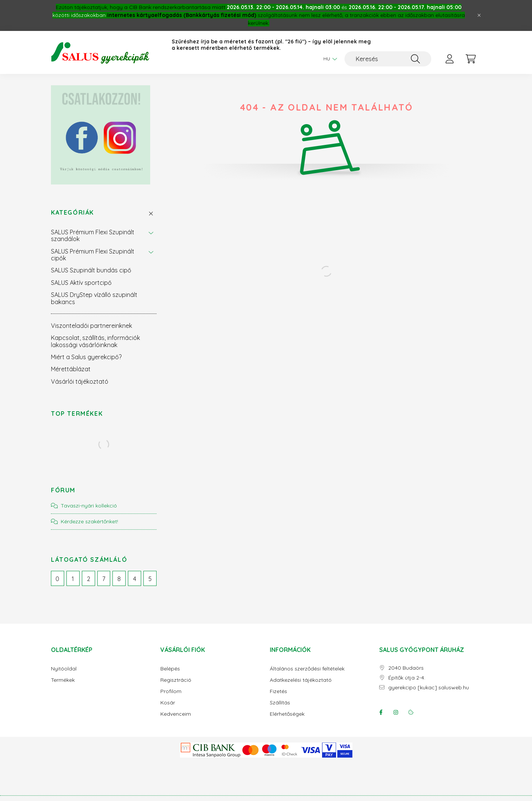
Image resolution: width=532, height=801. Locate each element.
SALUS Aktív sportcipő (81, 283)
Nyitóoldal (64, 669)
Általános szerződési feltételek (307, 669)
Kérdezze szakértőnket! (89, 521)
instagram (396, 712)
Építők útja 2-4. (407, 678)
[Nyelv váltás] (328, 59)
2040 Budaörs (406, 668)
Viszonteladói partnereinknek (91, 326)
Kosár (168, 703)
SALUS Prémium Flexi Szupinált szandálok (93, 235)
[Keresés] (388, 59)
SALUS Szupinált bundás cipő (91, 270)
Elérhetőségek (287, 714)
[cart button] (470, 59)
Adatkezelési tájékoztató (301, 680)
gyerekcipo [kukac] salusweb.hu (429, 688)
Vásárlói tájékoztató (80, 381)
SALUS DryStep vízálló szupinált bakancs (94, 298)
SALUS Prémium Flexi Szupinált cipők (93, 255)
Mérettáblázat (71, 369)
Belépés (170, 669)
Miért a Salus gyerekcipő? (86, 357)
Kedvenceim (176, 714)
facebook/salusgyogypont (381, 712)
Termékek (63, 680)
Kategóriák (72, 213)
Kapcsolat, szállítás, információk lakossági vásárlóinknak (95, 341)
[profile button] (449, 59)
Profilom (171, 691)
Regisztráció (176, 680)
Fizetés (278, 691)
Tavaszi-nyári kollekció (89, 506)
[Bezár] (479, 15)
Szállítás (280, 703)
